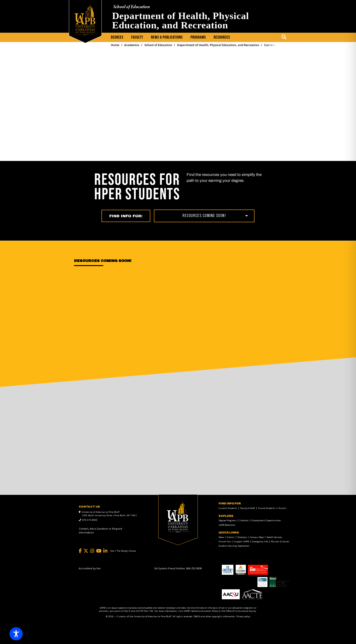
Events (231, 537)
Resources (222, 37)
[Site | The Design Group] (123, 551)
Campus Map (257, 537)
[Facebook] (80, 551)
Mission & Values (280, 542)
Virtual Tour (225, 542)
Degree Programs (228, 521)
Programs (198, 37)
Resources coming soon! (204, 216)
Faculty (137, 37)
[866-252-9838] (194, 568)
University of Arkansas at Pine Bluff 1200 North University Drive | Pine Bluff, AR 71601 (109, 514)
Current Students (228, 508)
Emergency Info (260, 542)
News (221, 537)
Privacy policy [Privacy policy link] (243, 616)
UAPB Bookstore (227, 525)
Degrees (117, 37)
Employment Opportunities (266, 521)
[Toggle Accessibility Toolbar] (16, 634)
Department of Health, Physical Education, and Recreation (181, 20)
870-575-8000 (90, 520)
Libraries (244, 521)
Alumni (282, 508)
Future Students (267, 508)
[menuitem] (117, 38)
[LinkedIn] (105, 551)
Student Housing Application (234, 546)
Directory (242, 537)
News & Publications (167, 37)
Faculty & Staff (248, 508)
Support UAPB (242, 542)
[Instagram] (92, 551)
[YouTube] (99, 551)
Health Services (274, 537)
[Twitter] (86, 551)
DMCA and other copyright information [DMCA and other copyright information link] (214, 616)
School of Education (132, 7)
